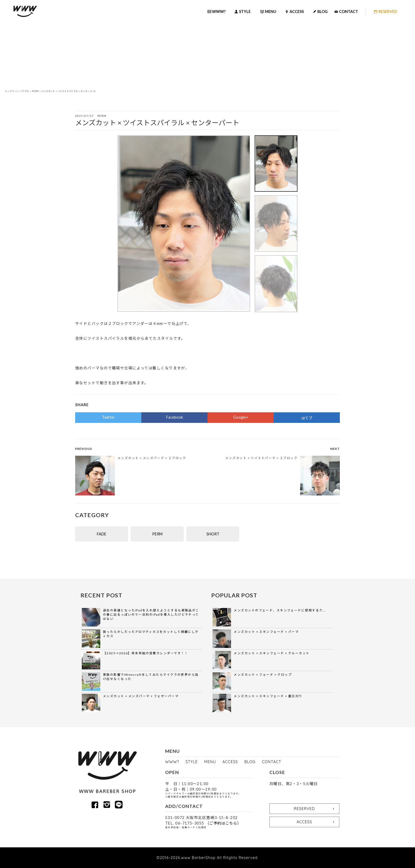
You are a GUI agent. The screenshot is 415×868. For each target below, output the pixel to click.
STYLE (25, 91)
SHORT (213, 534)
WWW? (172, 762)
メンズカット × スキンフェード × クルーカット (272, 653)
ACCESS (230, 762)
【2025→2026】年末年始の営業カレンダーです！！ (146, 653)
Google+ (241, 417)
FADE (102, 534)
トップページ (12, 91)
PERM (36, 91)
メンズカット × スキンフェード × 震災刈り (268, 696)
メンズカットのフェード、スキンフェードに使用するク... (279, 610)
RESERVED (315, 809)
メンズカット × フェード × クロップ (263, 675)
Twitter (108, 417)
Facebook (175, 417)
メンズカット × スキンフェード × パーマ (266, 632)
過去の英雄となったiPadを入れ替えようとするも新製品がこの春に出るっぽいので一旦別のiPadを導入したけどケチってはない (151, 614)
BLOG (250, 762)
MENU (210, 762)
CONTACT (272, 762)
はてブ (307, 418)
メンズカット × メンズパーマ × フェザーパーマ (141, 696)
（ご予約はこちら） (223, 823)
